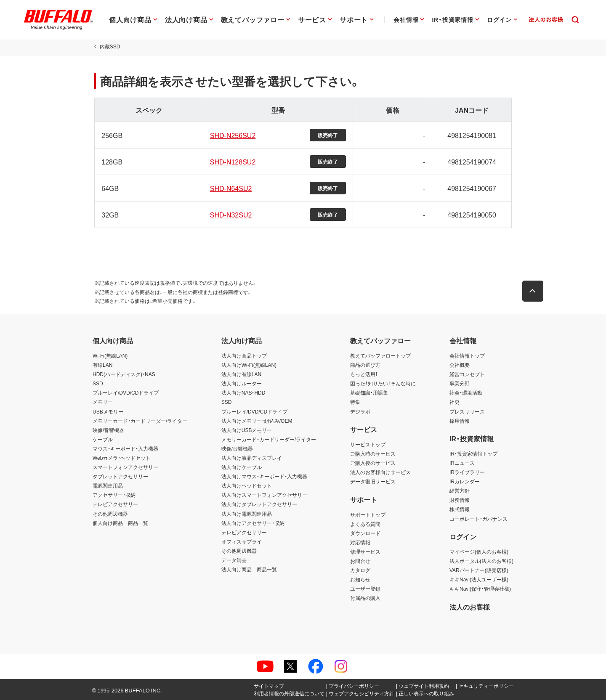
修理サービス (365, 552)
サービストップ (368, 444)
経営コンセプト (467, 374)
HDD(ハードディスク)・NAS (124, 374)
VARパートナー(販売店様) (479, 570)
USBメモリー (108, 411)
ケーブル (103, 439)
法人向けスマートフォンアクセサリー (264, 495)
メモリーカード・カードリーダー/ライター (140, 421)
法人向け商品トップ (244, 355)
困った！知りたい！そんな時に (383, 383)
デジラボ (360, 411)
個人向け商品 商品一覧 (120, 523)
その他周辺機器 (110, 514)
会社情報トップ (467, 355)
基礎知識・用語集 (369, 392)
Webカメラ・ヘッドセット (122, 458)
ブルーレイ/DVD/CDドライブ (126, 392)
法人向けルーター (242, 383)
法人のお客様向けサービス (380, 472)
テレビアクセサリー (115, 504)
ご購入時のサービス (373, 453)
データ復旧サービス (373, 481)
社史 (454, 402)
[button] (534, 291)
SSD (98, 383)
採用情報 (460, 421)
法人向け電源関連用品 (247, 514)
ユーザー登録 (365, 589)
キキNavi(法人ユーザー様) (479, 579)
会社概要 (460, 365)
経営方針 (460, 491)
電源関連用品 (108, 485)
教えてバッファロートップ (380, 355)
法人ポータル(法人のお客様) (481, 561)
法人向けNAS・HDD (243, 392)
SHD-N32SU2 (230, 215)
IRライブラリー (467, 472)
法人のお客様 (470, 607)
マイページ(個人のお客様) (479, 552)
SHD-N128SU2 (232, 162)
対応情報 (360, 542)
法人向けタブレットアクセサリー (259, 504)
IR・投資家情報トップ (473, 453)
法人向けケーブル (242, 467)
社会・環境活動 (466, 392)
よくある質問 (365, 524)
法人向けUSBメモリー (247, 430)
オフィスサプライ (242, 541)
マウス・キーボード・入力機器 (125, 448)
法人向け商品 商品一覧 (249, 569)
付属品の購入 (365, 598)
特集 (355, 402)
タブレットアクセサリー (120, 476)
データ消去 (234, 560)
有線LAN (102, 365)
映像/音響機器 (108, 430)
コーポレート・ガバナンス (478, 519)
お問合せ (360, 561)
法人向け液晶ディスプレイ (252, 458)
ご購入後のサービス (373, 463)
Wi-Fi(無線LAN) (110, 355)
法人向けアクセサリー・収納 (253, 523)
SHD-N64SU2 (230, 188)
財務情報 (460, 500)
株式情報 (460, 509)
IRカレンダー (465, 481)
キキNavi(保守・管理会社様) (480, 589)
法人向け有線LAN (241, 374)
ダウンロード (365, 533)
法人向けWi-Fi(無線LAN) (249, 365)
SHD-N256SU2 (232, 135)
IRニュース (462, 463)
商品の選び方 (365, 365)
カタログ (360, 570)
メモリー (103, 402)
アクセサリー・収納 (114, 495)
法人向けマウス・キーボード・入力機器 (264, 476)
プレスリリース (467, 411)
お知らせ (360, 579)
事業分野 (460, 383)
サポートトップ (368, 514)
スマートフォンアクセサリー (125, 467)
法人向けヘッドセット (247, 485)
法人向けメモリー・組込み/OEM (257, 421)
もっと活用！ (364, 374)
